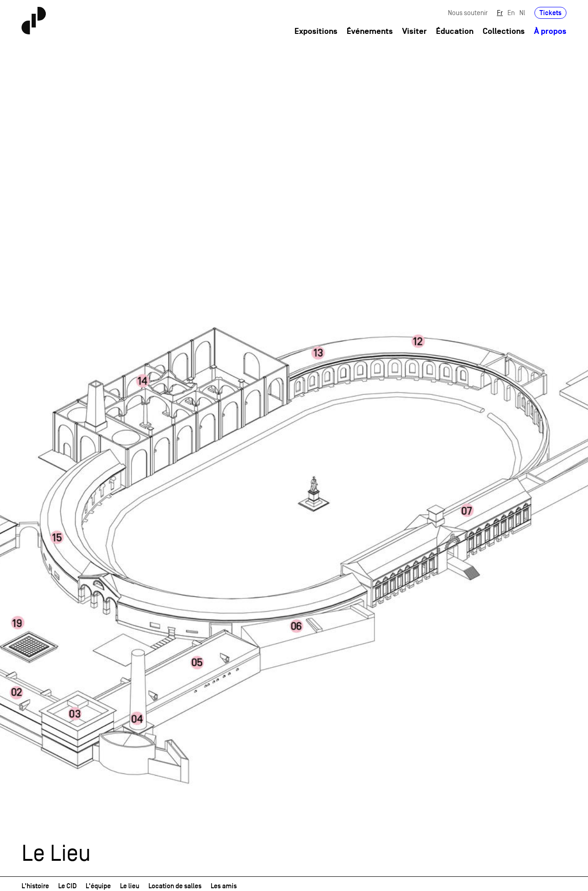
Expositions (316, 31)
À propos (550, 31)
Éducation (455, 31)
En (511, 13)
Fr (500, 13)
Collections (504, 31)
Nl (522, 13)
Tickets (550, 13)
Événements (370, 31)
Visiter (414, 31)
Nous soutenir (468, 13)
